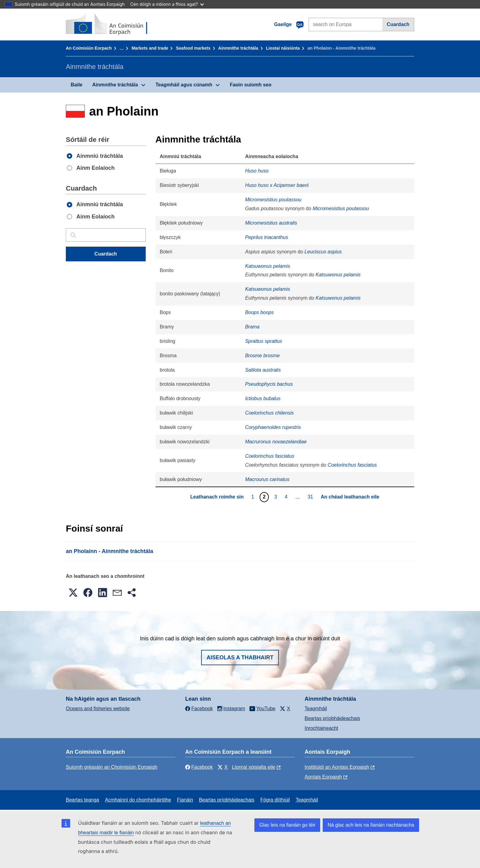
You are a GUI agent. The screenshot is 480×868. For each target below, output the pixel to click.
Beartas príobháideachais (332, 718)
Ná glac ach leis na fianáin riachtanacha (371, 825)
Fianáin (185, 800)
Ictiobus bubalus (263, 398)
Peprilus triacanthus (267, 237)
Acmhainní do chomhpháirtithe (138, 800)
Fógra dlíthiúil (275, 800)
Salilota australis (263, 370)
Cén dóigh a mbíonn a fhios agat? (167, 4)
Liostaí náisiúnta (283, 48)
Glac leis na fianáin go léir (287, 825)
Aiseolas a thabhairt (240, 658)
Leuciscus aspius (323, 252)
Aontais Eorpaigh (323, 777)
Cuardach (398, 24)
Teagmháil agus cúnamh (184, 85)
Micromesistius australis (271, 223)
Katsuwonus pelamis (268, 266)
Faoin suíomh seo (251, 85)
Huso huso (257, 171)
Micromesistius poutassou (273, 200)
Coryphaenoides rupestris (273, 427)
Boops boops (259, 312)
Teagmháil (316, 709)
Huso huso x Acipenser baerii (277, 185)
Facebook (199, 767)
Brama (252, 327)
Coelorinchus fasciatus (270, 456)
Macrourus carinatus (267, 479)
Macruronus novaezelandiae (276, 442)
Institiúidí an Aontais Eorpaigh (337, 767)
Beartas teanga (82, 800)
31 (311, 497)
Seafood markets (193, 48)
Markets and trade (150, 48)
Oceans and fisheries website (98, 709)
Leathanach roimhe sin (217, 497)
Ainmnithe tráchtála (238, 48)
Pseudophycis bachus (269, 384)
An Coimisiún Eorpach (89, 48)
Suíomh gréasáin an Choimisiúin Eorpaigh (112, 767)
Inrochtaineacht (321, 728)
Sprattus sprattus (264, 341)
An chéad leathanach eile (350, 497)
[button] (73, 593)
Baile (77, 85)
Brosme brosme (262, 356)
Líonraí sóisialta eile (254, 767)
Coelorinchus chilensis (270, 413)
